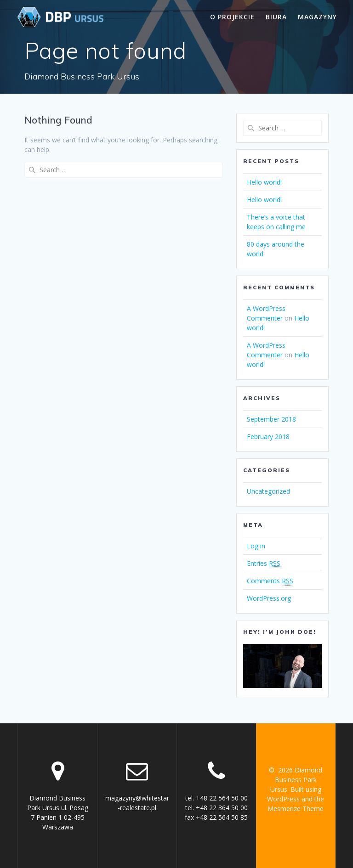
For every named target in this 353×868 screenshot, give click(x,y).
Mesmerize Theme (296, 809)
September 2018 (271, 419)
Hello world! (264, 182)
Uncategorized (268, 491)
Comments (270, 581)
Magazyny (317, 17)
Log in (256, 546)
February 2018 (268, 437)
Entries (264, 564)
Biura (276, 17)
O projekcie (232, 17)
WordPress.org (269, 598)
